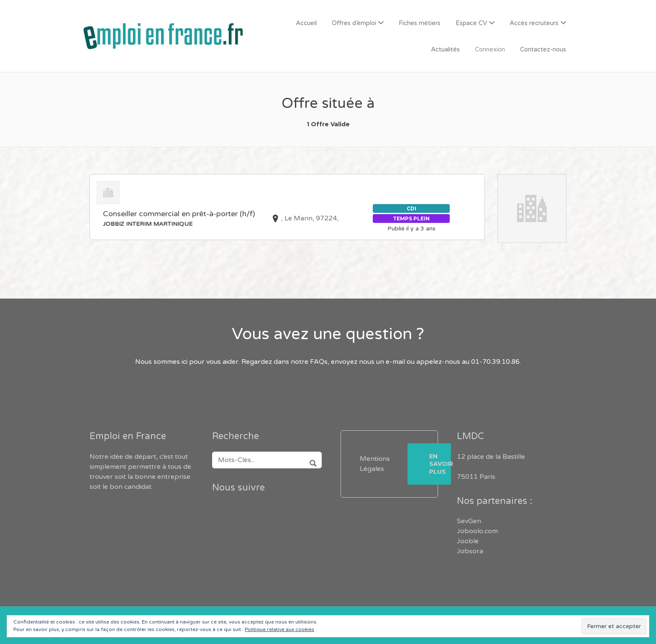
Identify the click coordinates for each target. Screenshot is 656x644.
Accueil (306, 23)
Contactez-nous (543, 49)
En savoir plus (440, 464)
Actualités (445, 49)
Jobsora (470, 551)
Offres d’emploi (354, 23)
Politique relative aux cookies (279, 629)
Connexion (490, 49)
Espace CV (471, 23)
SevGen (469, 521)
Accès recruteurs (534, 23)
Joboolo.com (477, 531)
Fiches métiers (420, 23)
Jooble (468, 541)
